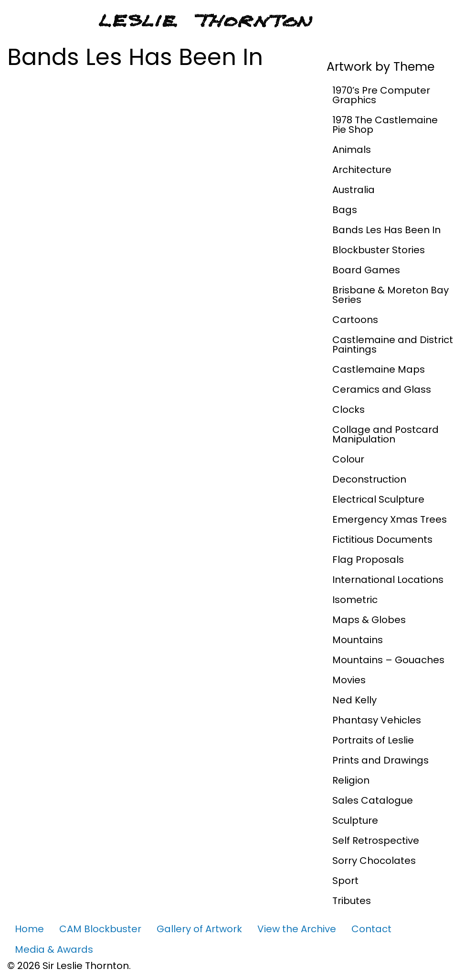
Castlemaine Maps (379, 369)
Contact (371, 929)
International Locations (388, 580)
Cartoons (355, 320)
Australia (354, 190)
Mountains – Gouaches (388, 660)
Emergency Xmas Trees (390, 519)
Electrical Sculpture (378, 499)
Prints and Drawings (380, 760)
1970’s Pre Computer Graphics (381, 95)
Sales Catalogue (373, 800)
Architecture (362, 170)
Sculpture (355, 820)
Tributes (352, 901)
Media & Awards (54, 949)
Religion (351, 780)
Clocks (349, 409)
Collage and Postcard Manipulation (386, 434)
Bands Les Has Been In (386, 230)
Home (29, 929)
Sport (345, 881)
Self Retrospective (376, 840)
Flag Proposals (368, 560)
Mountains (358, 640)
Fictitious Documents (382, 539)
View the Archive (297, 929)
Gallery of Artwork (199, 929)
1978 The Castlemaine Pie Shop (385, 125)
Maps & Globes (369, 620)
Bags (345, 210)
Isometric (355, 600)
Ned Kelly (354, 700)
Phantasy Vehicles (377, 720)
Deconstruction (369, 479)
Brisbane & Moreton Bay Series (391, 295)
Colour (348, 459)
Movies (349, 680)
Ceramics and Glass (382, 389)
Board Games (366, 270)
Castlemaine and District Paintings (393, 345)
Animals (352, 150)
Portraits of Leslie (373, 740)
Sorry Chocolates (374, 861)
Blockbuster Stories (379, 250)
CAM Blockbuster (100, 929)
